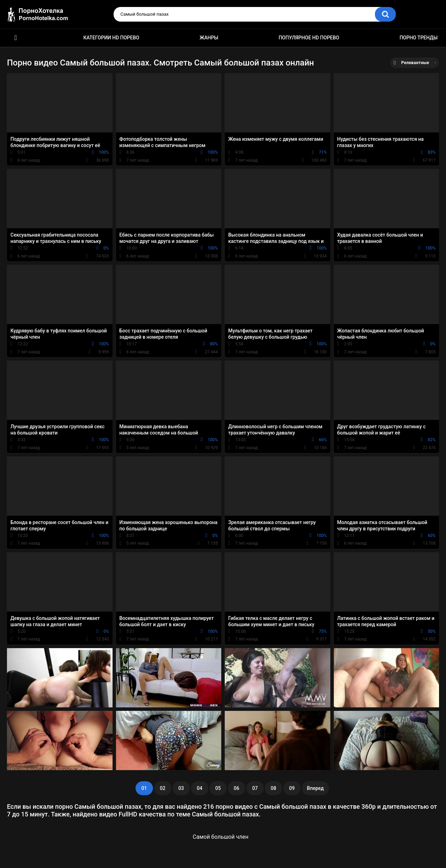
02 (163, 788)
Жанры (209, 38)
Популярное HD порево (309, 38)
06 (237, 788)
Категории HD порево (111, 38)
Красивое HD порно (16, 38)
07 (255, 788)
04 (200, 788)
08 (274, 788)
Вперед (315, 788)
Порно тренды (419, 38)
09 (292, 788)
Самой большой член (221, 837)
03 (181, 788)
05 (218, 788)
